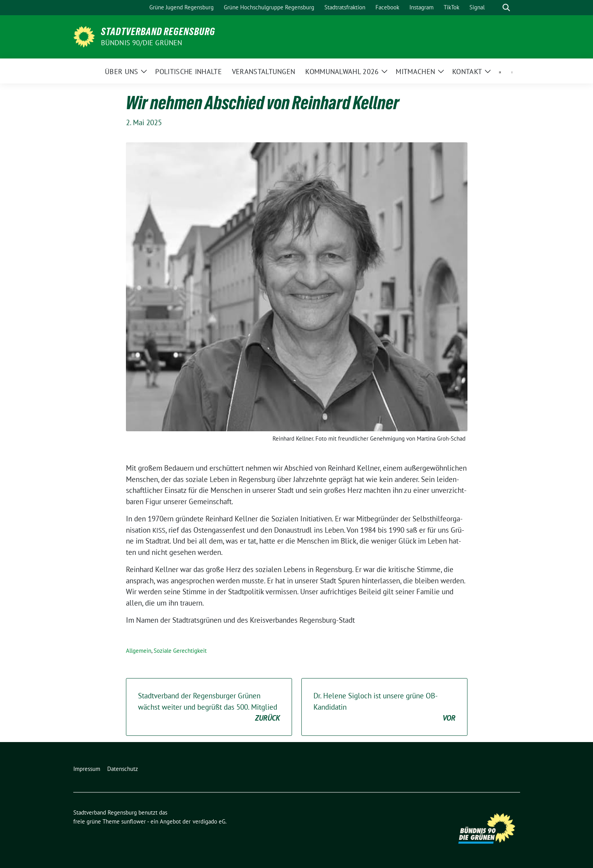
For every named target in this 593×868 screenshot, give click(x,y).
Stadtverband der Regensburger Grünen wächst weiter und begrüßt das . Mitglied (209, 707)
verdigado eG (209, 821)
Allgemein (139, 651)
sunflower (134, 821)
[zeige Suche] (506, 8)
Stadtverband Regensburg (158, 32)
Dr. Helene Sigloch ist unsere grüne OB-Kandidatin (384, 707)
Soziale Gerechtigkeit (180, 651)
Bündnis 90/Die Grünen (142, 43)
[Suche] (495, 8)
